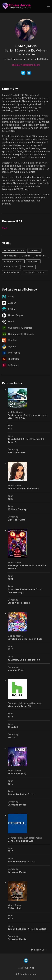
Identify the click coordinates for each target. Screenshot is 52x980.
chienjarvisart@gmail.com (26, 65)
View (5, 228)
